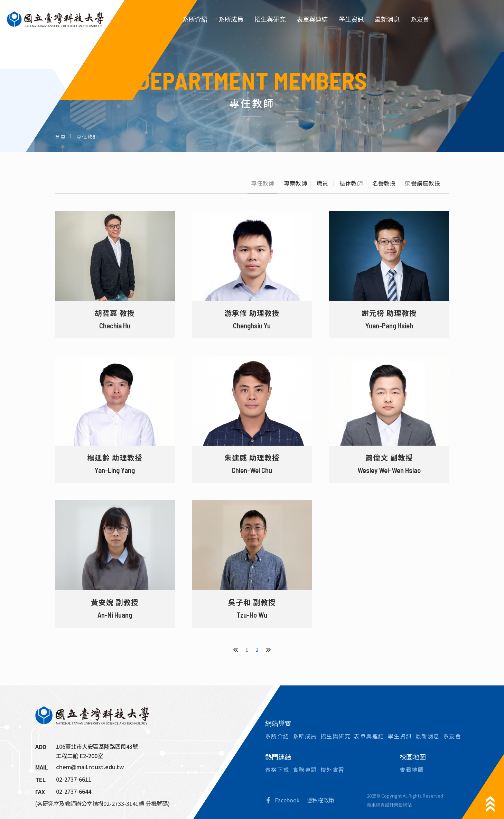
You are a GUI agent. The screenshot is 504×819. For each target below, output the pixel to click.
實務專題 (305, 770)
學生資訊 (351, 19)
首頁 (60, 136)
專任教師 (263, 183)
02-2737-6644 (74, 791)
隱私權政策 (320, 800)
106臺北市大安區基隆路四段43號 (97, 746)
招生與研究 (270, 19)
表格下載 (277, 770)
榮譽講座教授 (423, 183)
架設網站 (403, 805)
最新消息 (387, 19)
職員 (323, 183)
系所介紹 (195, 19)
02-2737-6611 (74, 779)
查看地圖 (412, 770)
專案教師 (296, 183)
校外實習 (333, 770)
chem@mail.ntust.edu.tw (90, 767)
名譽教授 (384, 183)
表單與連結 (312, 19)
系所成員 (231, 19)
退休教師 (351, 183)
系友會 (420, 19)
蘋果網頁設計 (380, 805)
